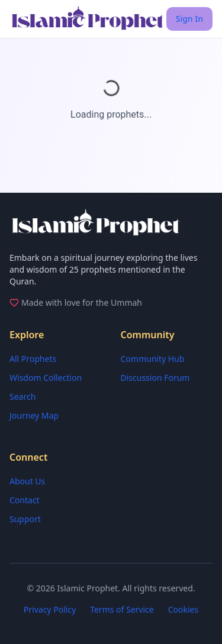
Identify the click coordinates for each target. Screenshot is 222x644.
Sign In (189, 19)
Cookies (183, 609)
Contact (25, 500)
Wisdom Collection (46, 378)
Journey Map (34, 415)
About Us (27, 481)
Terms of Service (122, 609)
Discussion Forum (155, 378)
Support (25, 519)
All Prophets (33, 359)
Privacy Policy (50, 609)
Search (22, 397)
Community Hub (153, 359)
